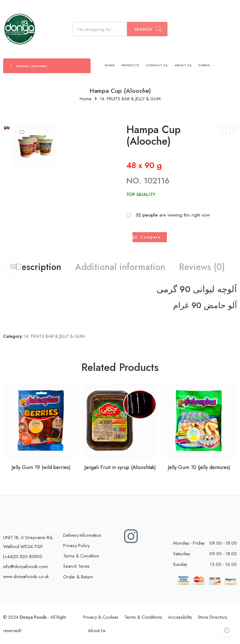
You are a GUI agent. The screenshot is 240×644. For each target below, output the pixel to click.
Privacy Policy (76, 546)
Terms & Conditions (143, 618)
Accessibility (180, 618)
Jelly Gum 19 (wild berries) (41, 468)
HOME (110, 65)
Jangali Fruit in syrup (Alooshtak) (120, 468)
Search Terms (76, 567)
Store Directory (212, 618)
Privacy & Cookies (101, 618)
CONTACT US (157, 65)
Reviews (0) (208, 267)
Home (86, 99)
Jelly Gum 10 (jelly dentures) (199, 468)
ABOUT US (183, 65)
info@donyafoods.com (25, 567)
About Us (97, 631)
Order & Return (78, 577)
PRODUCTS (130, 65)
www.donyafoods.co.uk (26, 577)
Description (32, 267)
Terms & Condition (81, 556)
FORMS (204, 65)
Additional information (120, 267)
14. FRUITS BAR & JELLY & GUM (130, 99)
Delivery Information (82, 536)
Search (143, 29)
